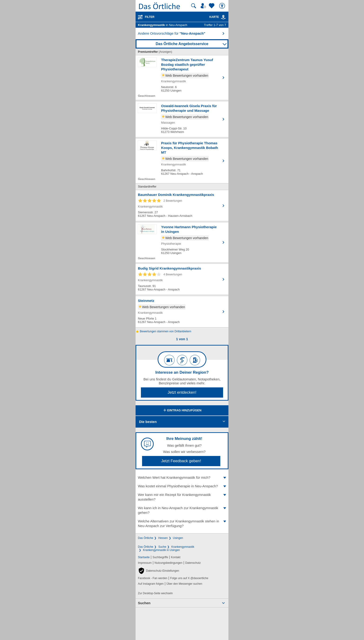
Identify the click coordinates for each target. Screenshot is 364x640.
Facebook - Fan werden (153, 578)
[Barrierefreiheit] (223, 6)
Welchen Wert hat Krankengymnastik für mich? (182, 477)
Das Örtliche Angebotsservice (182, 44)
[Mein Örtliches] (204, 6)
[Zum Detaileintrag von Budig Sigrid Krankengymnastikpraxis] (182, 279)
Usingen (178, 538)
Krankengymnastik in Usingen (161, 550)
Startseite (144, 557)
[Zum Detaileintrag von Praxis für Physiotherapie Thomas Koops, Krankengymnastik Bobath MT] (182, 161)
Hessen (163, 538)
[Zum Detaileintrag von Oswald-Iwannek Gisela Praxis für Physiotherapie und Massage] (182, 119)
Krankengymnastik (183, 547)
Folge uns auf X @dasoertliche (189, 578)
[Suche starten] (194, 6)
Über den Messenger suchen (184, 584)
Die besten (148, 422)
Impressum (145, 563)
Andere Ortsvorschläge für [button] (172, 33)
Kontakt (176, 557)
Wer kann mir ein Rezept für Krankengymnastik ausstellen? (182, 497)
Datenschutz (193, 563)
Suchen (144, 603)
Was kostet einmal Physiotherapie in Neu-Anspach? (182, 486)
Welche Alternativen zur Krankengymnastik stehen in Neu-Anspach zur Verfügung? (182, 523)
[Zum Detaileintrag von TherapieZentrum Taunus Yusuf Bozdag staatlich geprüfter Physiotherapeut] (182, 78)
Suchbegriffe (160, 557)
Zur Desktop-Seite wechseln (155, 593)
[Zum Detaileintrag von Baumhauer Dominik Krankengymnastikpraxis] (182, 206)
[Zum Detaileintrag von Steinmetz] (182, 312)
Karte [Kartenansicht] (218, 17)
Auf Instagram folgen (151, 584)
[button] (159, 571)
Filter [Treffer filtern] (150, 17)
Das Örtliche (146, 538)
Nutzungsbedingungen (169, 563)
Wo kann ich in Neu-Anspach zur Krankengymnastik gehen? (182, 510)
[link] (223, 17)
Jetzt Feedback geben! (181, 461)
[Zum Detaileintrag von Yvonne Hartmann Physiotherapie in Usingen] (182, 242)
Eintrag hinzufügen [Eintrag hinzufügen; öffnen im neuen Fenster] (182, 411)
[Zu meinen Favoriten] (212, 6)
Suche (162, 547)
